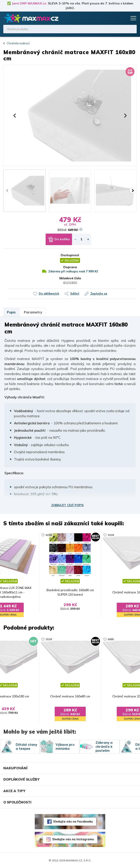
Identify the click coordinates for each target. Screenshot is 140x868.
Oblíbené (115, 18)
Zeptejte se (99, 293)
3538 (111, 535)
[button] (15, 116)
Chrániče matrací (18, 43)
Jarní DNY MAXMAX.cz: (29, 3)
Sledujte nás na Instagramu (73, 839)
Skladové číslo (70, 278)
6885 (111, 639)
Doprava (70, 267)
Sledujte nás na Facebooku (73, 821)
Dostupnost (70, 255)
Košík (123, 18)
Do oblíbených (49, 293)
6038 (49, 535)
